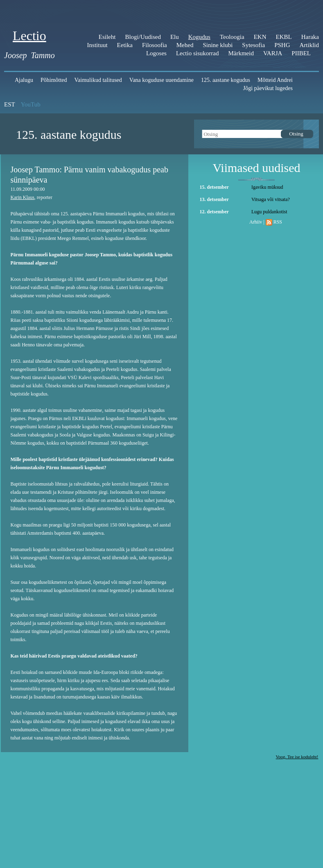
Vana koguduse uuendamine (161, 80)
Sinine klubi (218, 45)
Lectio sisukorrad (198, 53)
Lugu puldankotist (269, 212)
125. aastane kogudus (226, 80)
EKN (260, 37)
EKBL (284, 37)
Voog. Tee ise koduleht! (297, 757)
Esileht (107, 37)
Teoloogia (232, 37)
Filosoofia (155, 45)
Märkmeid (241, 53)
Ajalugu (24, 80)
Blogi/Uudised (143, 37)
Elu (175, 37)
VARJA (273, 53)
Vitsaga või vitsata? (271, 199)
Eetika (125, 45)
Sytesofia (253, 45)
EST (10, 104)
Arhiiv (256, 222)
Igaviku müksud (267, 187)
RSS (278, 222)
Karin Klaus (23, 197)
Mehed (185, 45)
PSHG (282, 45)
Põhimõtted (54, 80)
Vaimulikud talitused (98, 80)
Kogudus (199, 37)
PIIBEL (301, 53)
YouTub (31, 104)
